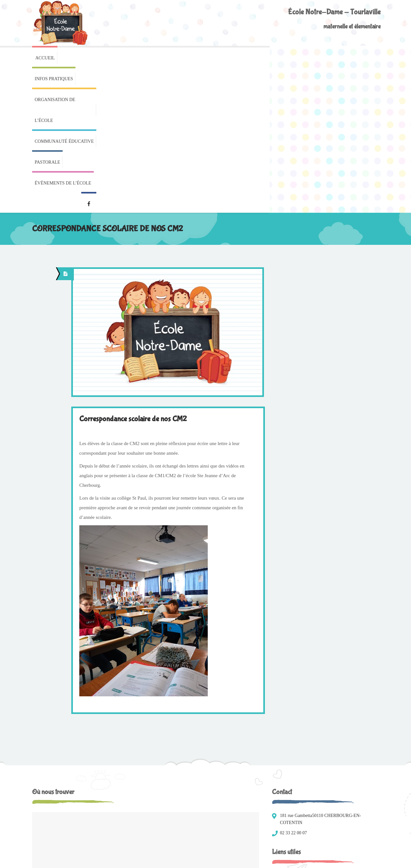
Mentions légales (47, 859)
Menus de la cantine (296, 731)
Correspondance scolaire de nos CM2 (133, 274)
